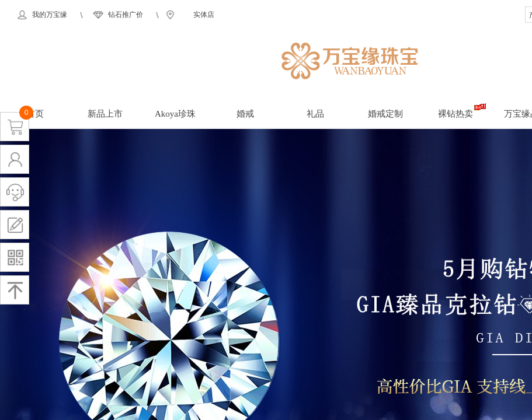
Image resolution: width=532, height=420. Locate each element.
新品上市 (105, 114)
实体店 (204, 15)
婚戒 (245, 114)
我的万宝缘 (50, 15)
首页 (35, 114)
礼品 (315, 114)
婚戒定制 (385, 114)
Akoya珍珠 (175, 114)
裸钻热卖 (455, 114)
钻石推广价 (126, 15)
